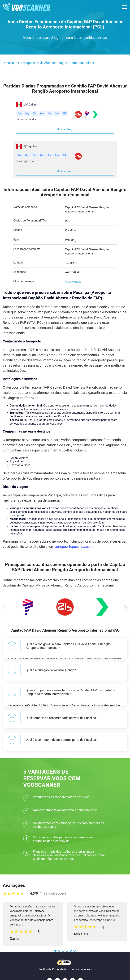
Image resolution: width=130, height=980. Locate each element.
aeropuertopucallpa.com (74, 547)
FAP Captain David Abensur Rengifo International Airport (57, 63)
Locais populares (81, 956)
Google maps (73, 282)
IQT (30, 146)
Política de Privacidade (52, 956)
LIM (30, 105)
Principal (9, 63)
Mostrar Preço (65, 129)
